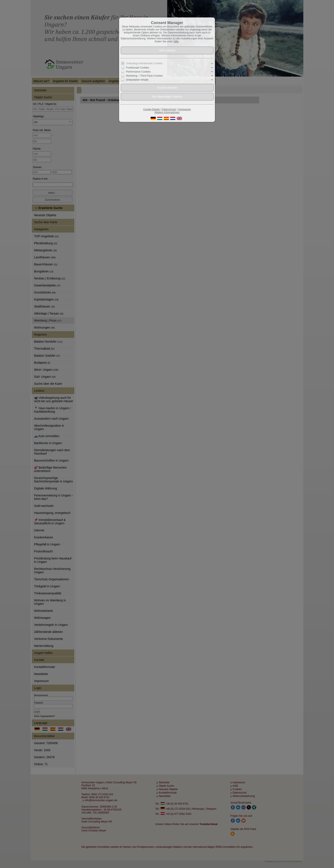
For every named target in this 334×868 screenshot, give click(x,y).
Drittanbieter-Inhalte (137, 80)
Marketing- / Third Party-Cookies (145, 76)
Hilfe (176, 41)
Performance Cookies (138, 72)
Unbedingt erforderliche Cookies (144, 63)
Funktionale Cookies (138, 68)
